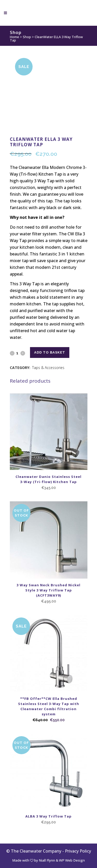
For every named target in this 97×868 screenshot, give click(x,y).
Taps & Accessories (48, 368)
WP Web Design (72, 860)
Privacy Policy (78, 851)
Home (14, 37)
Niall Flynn (47, 860)
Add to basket (50, 352)
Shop (27, 37)
